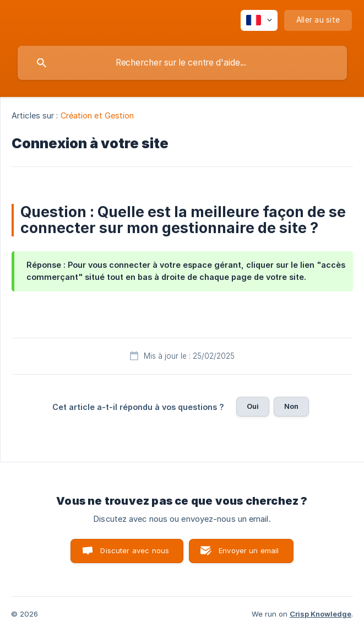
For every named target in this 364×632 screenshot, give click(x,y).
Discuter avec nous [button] (135, 550)
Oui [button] (253, 406)
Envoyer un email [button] (249, 550)
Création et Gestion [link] (97, 115)
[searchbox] (182, 63)
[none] (259, 20)
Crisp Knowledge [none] (320, 614)
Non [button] (291, 406)
